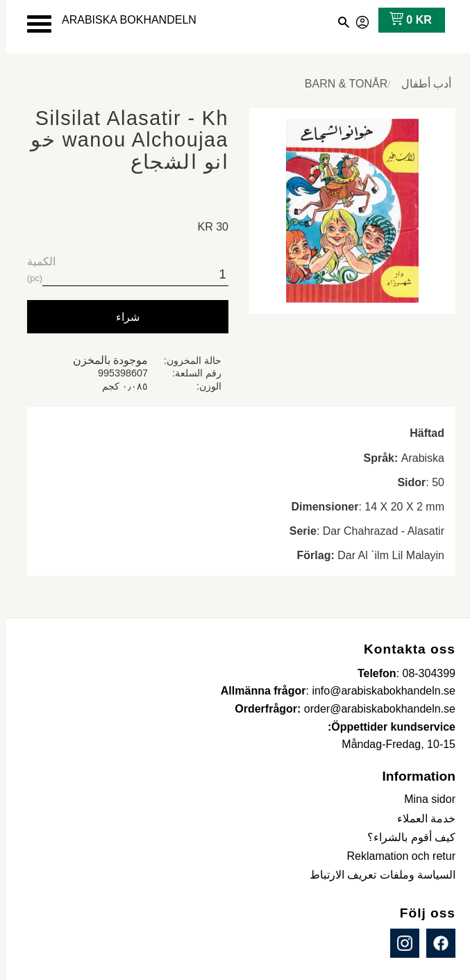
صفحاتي (357, 20)
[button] (33, 24)
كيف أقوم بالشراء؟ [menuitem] (405, 837)
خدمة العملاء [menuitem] (420, 819)
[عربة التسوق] (402, 20)
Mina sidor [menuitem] (423, 799)
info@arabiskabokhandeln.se (377, 691)
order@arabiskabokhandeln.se (374, 709)
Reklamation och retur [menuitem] (395, 856)
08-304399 (422, 673)
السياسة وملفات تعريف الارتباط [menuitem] (376, 875)
